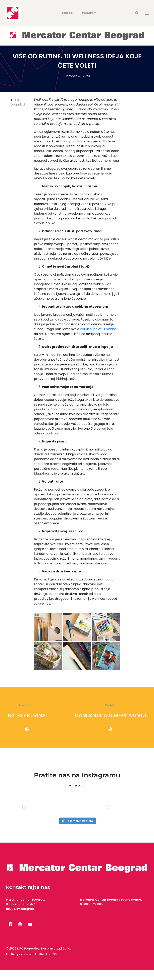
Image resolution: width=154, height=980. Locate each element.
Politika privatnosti (20, 954)
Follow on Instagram (78, 821)
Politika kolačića (47, 954)
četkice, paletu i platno (98, 329)
